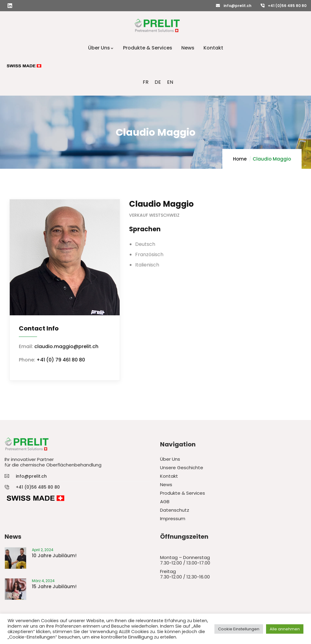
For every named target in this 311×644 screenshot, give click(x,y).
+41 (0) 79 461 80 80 (61, 360)
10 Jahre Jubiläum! (54, 556)
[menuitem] (146, 82)
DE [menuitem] (158, 82)
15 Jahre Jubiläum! (54, 586)
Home (240, 159)
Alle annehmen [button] (285, 629)
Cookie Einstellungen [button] (239, 629)
